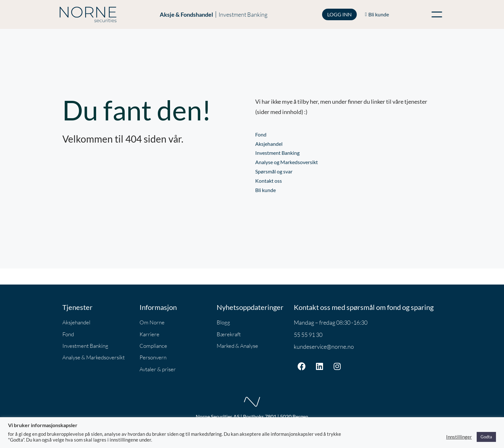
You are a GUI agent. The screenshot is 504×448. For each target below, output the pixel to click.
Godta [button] (486, 437)
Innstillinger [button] (459, 437)
